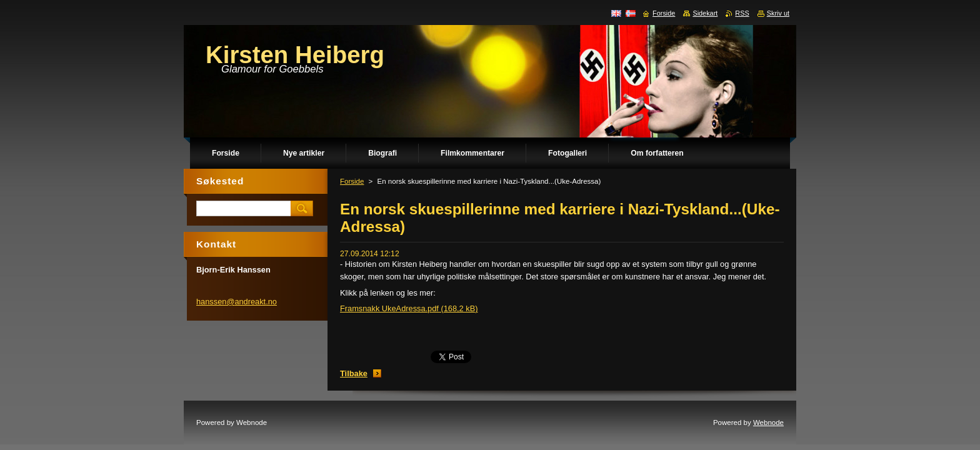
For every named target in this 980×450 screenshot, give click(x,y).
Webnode (768, 422)
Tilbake (354, 373)
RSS (742, 13)
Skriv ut (778, 13)
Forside (352, 181)
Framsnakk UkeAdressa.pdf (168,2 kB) (409, 308)
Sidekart (705, 13)
